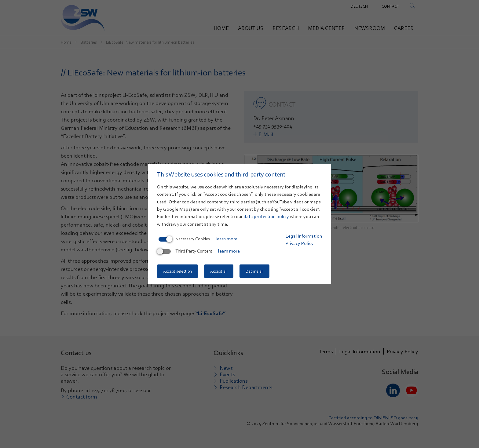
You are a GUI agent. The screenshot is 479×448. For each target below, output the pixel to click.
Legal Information (304, 236)
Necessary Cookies (184, 239)
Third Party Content (185, 251)
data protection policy (266, 217)
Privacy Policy (300, 243)
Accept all (219, 271)
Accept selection (177, 271)
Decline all (254, 271)
